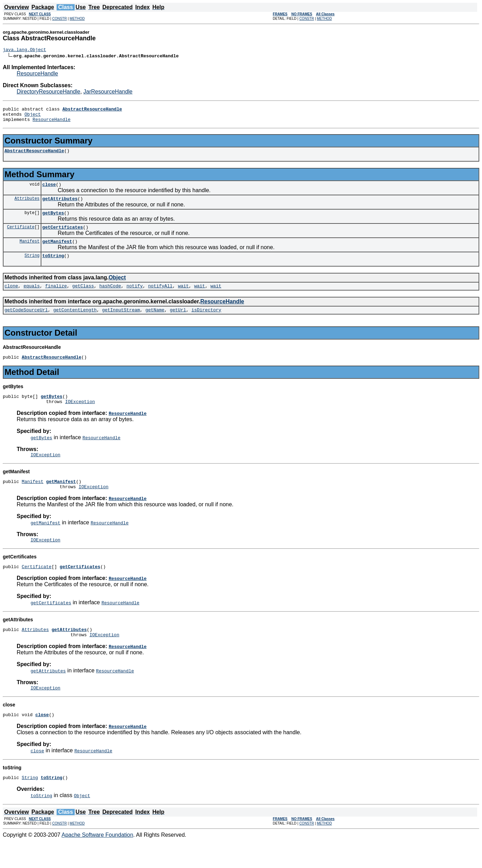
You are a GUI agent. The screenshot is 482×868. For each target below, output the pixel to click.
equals (32, 298)
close (49, 190)
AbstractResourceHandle (34, 156)
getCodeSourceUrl (26, 323)
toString (53, 267)
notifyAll (160, 298)
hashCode (110, 298)
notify (135, 298)
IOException (80, 418)
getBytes (53, 221)
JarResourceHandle (108, 93)
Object (32, 117)
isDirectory (206, 323)
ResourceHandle (37, 75)
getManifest (57, 252)
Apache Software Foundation (97, 862)
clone (11, 298)
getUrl (178, 323)
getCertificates (63, 236)
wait (183, 298)
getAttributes (60, 206)
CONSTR (59, 19)
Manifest (30, 251)
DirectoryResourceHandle (48, 93)
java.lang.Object (24, 50)
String (32, 267)
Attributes (27, 206)
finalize (56, 298)
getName (155, 323)
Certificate (21, 236)
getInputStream (121, 323)
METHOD (77, 19)
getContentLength (75, 323)
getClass (83, 298)
